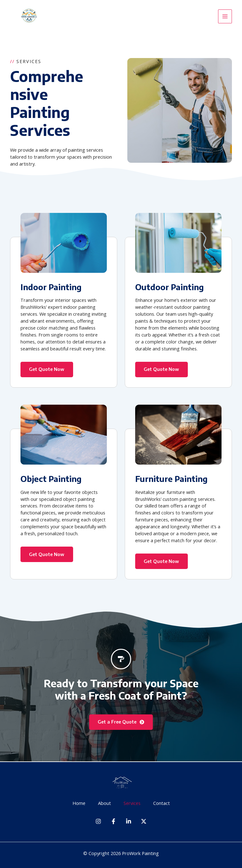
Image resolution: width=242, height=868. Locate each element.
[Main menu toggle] (225, 16)
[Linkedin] (129, 821)
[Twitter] (144, 821)
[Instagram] (98, 821)
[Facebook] (113, 821)
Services (132, 803)
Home (79, 803)
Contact (161, 803)
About (104, 803)
